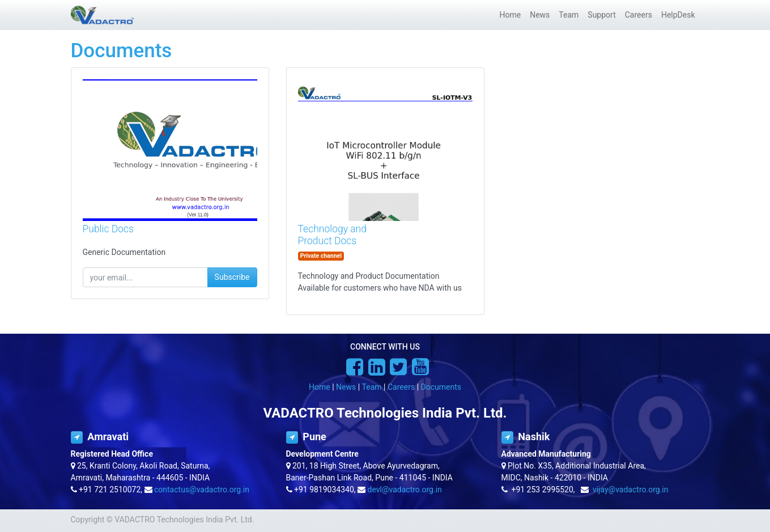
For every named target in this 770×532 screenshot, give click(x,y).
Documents (441, 387)
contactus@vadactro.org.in (202, 490)
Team (372, 387)
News (346, 387)
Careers (401, 387)
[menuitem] (510, 15)
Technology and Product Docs (332, 235)
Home (320, 387)
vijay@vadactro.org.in (631, 490)
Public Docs (108, 229)
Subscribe (232, 277)
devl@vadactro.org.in (405, 490)
